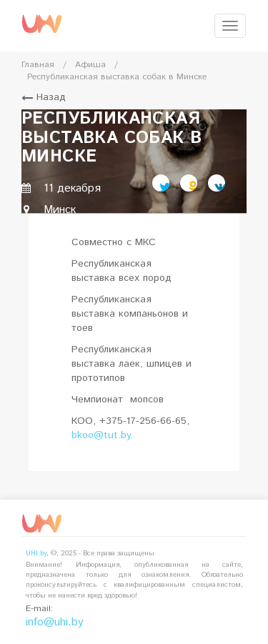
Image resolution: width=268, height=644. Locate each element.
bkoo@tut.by (101, 435)
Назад (44, 97)
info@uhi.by (55, 622)
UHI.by (36, 553)
